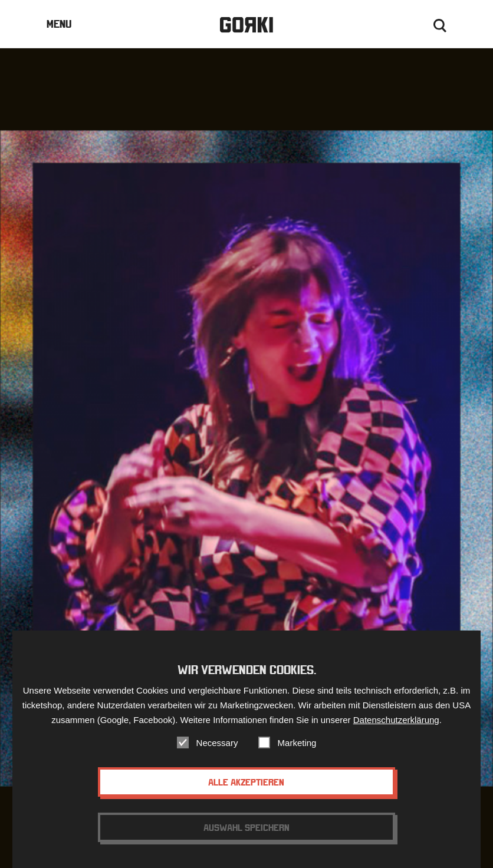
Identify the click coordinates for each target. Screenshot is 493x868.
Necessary (217, 753)
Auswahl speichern (246, 837)
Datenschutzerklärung (396, 730)
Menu (59, 24)
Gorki (246, 25)
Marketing (297, 753)
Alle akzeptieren (246, 792)
